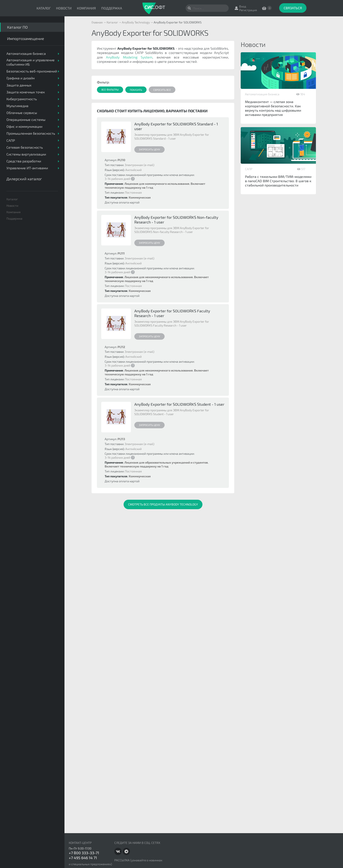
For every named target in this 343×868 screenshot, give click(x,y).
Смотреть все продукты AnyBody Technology (163, 504)
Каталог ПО (17, 27)
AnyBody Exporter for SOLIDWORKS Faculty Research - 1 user (172, 313)
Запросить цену (149, 149)
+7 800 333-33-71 (84, 853)
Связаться (293, 8)
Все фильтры (110, 89)
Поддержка (112, 8)
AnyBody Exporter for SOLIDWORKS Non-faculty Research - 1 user (176, 220)
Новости (64, 8)
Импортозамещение (26, 39)
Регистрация (248, 10)
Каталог (44, 8)
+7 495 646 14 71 (83, 858)
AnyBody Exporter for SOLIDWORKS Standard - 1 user (176, 126)
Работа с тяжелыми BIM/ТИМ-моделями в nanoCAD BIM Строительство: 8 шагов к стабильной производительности (278, 181)
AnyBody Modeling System (129, 57)
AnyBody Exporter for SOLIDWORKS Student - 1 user (179, 404)
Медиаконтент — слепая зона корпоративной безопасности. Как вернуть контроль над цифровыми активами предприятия (273, 108)
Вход (243, 6)
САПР (249, 169)
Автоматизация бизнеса (262, 94)
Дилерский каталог (24, 179)
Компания (86, 8)
